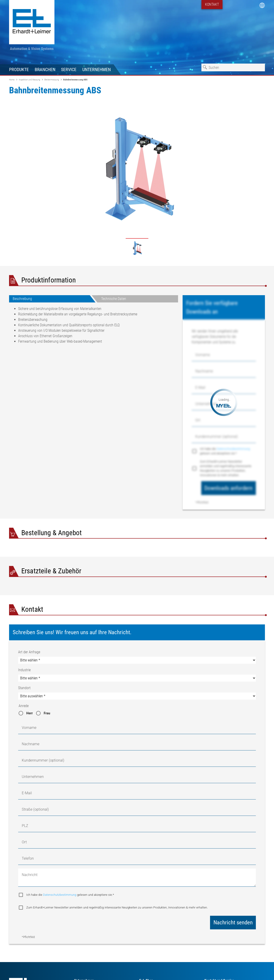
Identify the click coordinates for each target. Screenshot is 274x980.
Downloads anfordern (228, 488)
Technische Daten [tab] (114, 299)
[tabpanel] (94, 327)
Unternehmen (97, 69)
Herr (30, 713)
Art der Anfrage (29, 652)
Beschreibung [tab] (22, 299)
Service (69, 69)
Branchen (45, 69)
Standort (24, 688)
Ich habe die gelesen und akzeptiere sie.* (225, 451)
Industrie (24, 670)
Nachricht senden (233, 922)
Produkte (19, 69)
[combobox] (233, 67)
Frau (47, 713)
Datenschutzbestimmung (233, 449)
